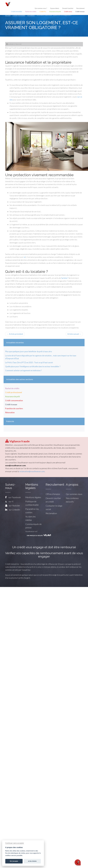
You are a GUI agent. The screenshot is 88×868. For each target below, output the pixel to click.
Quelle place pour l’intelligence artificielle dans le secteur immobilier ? (33, 366)
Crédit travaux (80, 12)
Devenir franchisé (68, 8)
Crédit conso (68, 12)
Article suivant (74, 334)
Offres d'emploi (53, 494)
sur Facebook (15, 497)
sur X (9, 501)
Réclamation (51, 513)
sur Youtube (14, 505)
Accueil (8, 15)
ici (25, 257)
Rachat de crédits (31, 12)
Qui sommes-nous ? (41, 8)
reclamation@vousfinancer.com (32, 471)
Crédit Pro (43, 12)
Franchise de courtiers (14, 408)
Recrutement (80, 8)
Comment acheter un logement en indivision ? (23, 370)
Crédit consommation (14, 400)
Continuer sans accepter (15, 843)
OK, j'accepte (14, 861)
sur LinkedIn (14, 510)
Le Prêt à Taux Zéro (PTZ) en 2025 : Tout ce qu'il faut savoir (29, 362)
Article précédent (15, 334)
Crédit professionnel (14, 392)
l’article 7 (65, 278)
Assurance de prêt (55, 12)
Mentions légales (33, 497)
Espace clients (55, 8)
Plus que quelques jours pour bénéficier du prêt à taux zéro (29, 351)
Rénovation (10, 412)
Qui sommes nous (74, 494)
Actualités (31, 15)
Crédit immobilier (17, 12)
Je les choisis (32, 861)
